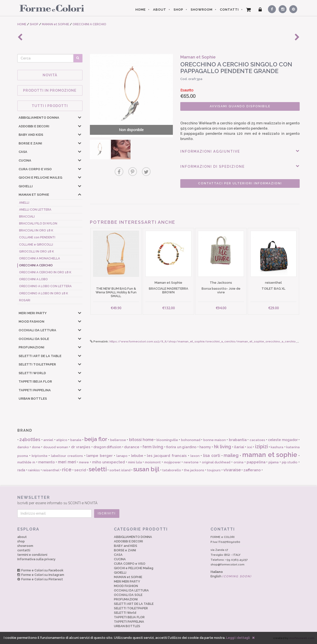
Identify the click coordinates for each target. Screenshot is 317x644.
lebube (137, 456)
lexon (195, 456)
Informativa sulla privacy (36, 559)
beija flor (96, 439)
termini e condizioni (32, 555)
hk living (223, 447)
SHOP (178, 10)
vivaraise (232, 470)
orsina (238, 462)
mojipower (172, 462)
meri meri (67, 462)
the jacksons (194, 470)
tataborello (172, 470)
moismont (153, 462)
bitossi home (141, 440)
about (22, 537)
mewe (84, 462)
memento (46, 462)
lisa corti (212, 456)
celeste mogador (283, 440)
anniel (48, 440)
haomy (205, 447)
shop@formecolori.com (227, 564)
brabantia (238, 440)
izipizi (262, 447)
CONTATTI (229, 10)
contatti (24, 550)
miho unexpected (109, 462)
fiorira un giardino (181, 447)
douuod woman (56, 447)
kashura (277, 447)
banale (76, 440)
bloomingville (167, 440)
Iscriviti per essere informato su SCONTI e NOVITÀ (158, 500)
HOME (141, 10)
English (231, 576)
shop (21, 541)
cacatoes (257, 440)
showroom (25, 546)
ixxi (250, 447)
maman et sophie (270, 455)
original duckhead (216, 462)
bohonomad (191, 440)
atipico (62, 440)
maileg (231, 455)
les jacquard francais (167, 456)
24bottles (30, 439)
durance (132, 447)
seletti (98, 469)
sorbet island (120, 470)
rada (21, 470)
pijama (274, 462)
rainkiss (34, 470)
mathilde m (26, 462)
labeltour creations (67, 456)
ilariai (239, 447)
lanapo (122, 456)
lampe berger (100, 456)
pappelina (256, 462)
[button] (79, 117)
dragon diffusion (107, 447)
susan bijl (146, 469)
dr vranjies (81, 447)
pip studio (290, 462)
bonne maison (215, 440)
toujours (214, 470)
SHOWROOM (202, 10)
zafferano (252, 470)
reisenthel (51, 470)
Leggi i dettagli (238, 638)
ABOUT (160, 10)
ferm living (153, 447)
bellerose (118, 440)
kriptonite (40, 456)
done (36, 447)
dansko (23, 447)
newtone (191, 462)
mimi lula (135, 462)
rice (67, 470)
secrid (80, 470)
